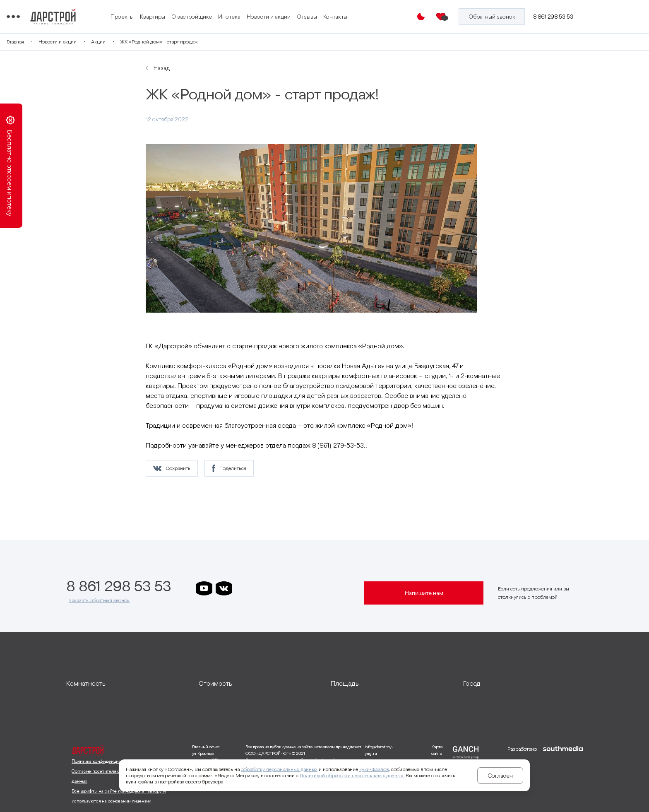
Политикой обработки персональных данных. (352, 775)
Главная (75, 42)
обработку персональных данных (279, 769)
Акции (158, 42)
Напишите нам (424, 593)
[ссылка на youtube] (204, 588)
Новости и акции (344, 12)
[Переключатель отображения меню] (73, 17)
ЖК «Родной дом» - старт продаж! (219, 42)
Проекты (197, 12)
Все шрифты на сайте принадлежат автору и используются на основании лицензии (119, 796)
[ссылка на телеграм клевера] (284, 588)
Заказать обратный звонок (99, 600)
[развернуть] (126, 683)
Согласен (500, 776)
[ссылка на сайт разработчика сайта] (563, 775)
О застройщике (267, 12)
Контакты (198, 22)
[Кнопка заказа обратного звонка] (495, 17)
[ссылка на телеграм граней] (303, 588)
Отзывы (382, 12)
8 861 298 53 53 (555, 17)
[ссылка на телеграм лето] (323, 588)
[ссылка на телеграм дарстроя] (244, 588)
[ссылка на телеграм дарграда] (264, 588)
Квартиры (228, 12)
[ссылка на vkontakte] (224, 588)
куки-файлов (374, 769)
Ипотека (305, 12)
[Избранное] (446, 17)
